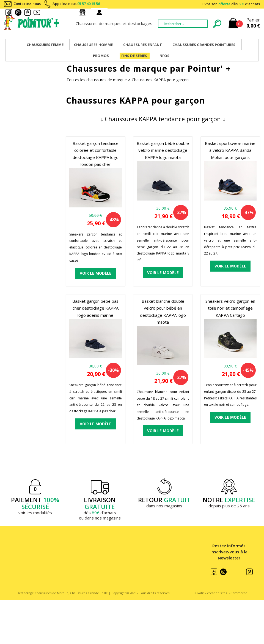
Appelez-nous (76, 4)
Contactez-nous (27, 4)
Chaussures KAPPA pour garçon (160, 80)
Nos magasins (84, 12)
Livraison (231, 4)
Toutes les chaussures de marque (97, 80)
